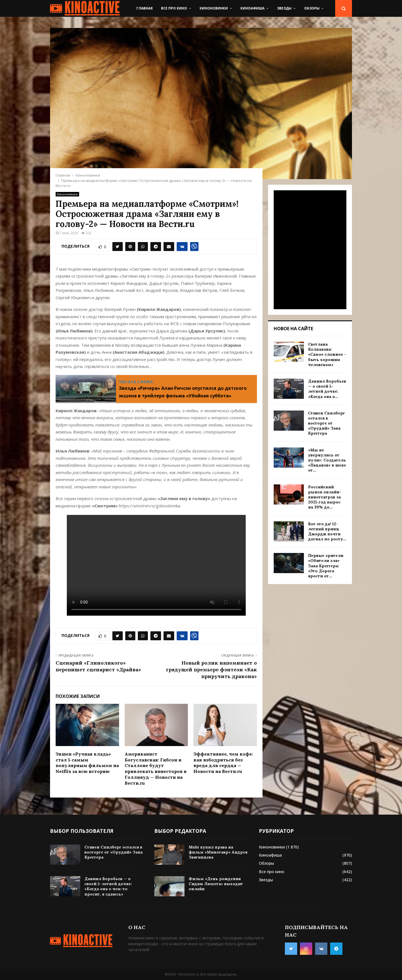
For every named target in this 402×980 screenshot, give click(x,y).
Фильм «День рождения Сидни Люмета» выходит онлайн (216, 884)
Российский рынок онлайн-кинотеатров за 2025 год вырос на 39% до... (325, 497)
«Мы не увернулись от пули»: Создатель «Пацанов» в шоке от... (327, 460)
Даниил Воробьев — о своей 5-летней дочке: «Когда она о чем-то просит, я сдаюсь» (108, 886)
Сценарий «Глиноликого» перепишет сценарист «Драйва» (98, 666)
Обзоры (312, 8)
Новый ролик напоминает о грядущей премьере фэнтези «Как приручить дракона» (211, 670)
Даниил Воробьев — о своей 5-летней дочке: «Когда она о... (327, 389)
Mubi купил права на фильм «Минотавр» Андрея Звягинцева (218, 852)
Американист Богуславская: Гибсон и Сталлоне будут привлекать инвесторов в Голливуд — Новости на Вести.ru (156, 768)
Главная (145, 8)
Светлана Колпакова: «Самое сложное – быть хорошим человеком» (327, 354)
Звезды (284, 8)
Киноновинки (214, 8)
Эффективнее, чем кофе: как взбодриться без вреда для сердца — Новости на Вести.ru (223, 763)
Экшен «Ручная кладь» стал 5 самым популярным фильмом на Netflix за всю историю (87, 763)
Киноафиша (252, 8)
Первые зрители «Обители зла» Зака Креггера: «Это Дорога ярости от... (326, 566)
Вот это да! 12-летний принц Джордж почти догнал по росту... (327, 532)
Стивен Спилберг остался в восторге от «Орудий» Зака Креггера (327, 423)
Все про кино (174, 8)
